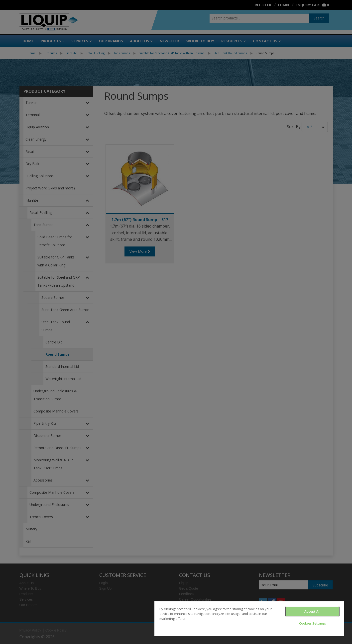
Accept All (312, 611)
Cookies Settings (312, 623)
